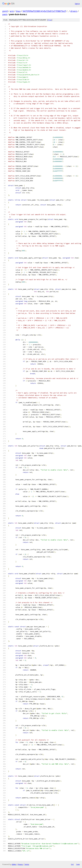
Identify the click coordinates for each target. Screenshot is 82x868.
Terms (27, 864)
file (50, 20)
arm (12, 11)
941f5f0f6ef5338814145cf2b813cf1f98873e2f (44, 11)
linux (18, 11)
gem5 (5, 11)
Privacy (20, 864)
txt (72, 864)
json (78, 864)
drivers (74, 11)
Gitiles (14, 864)
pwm (5, 14)
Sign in (77, 4)
